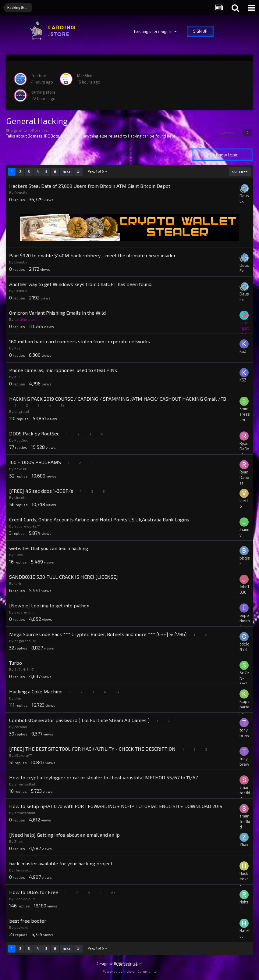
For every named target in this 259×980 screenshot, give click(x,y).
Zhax (18, 841)
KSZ (18, 348)
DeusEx (21, 192)
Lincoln (20, 497)
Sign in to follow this (29, 130)
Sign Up (200, 31)
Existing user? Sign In (155, 31)
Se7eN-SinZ (24, 669)
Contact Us (127, 964)
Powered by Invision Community (130, 971)
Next (67, 172)
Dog (18, 698)
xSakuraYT (23, 755)
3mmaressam (245, 414)
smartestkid (25, 784)
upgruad (22, 411)
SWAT (19, 555)
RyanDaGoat (244, 449)
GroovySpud (25, 899)
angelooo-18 (25, 641)
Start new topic (222, 155)
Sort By (240, 172)
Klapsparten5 (245, 707)
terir (18, 583)
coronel (21, 727)
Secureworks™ (27, 526)
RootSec (21, 440)
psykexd (21, 927)
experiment (24, 612)
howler (20, 469)
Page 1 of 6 (97, 171)
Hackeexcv (23, 870)
